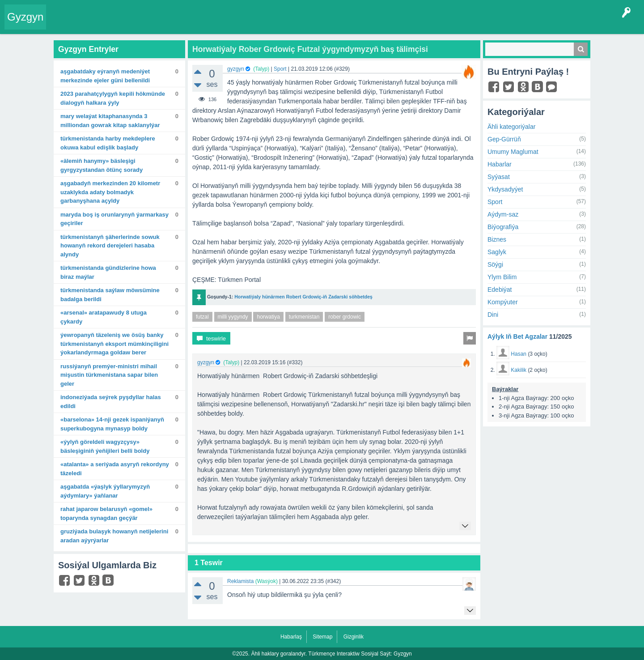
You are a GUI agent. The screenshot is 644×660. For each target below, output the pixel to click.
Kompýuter (503, 302)
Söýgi (495, 264)
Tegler (153, 24)
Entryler (97, 24)
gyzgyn (236, 69)
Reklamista (240, 581)
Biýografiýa (503, 227)
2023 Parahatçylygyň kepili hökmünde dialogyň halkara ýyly (113, 98)
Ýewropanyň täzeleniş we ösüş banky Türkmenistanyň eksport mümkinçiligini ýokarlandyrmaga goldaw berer (114, 344)
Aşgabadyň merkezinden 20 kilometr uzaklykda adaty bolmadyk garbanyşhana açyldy (110, 192)
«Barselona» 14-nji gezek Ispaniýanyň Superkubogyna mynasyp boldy (112, 424)
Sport (280, 69)
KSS (288, 24)
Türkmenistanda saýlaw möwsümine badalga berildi (110, 295)
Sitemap (322, 637)
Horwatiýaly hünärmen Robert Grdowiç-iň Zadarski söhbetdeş (303, 297)
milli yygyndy (233, 317)
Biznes (497, 239)
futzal (202, 317)
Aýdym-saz (503, 214)
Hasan (519, 354)
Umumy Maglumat (513, 152)
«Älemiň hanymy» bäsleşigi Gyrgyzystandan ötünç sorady (102, 165)
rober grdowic (345, 317)
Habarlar (500, 164)
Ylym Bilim (502, 277)
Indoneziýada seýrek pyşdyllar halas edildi (111, 402)
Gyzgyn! (125, 24)
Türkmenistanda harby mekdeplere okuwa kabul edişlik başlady (108, 143)
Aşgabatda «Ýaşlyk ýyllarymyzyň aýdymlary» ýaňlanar (105, 491)
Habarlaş (291, 637)
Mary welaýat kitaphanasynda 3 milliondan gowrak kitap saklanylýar (110, 121)
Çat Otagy (319, 24)
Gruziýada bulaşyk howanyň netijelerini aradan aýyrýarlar (114, 536)
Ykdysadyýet (505, 189)
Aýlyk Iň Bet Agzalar (517, 336)
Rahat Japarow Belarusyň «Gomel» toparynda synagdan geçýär (106, 513)
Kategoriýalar (188, 24)
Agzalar (223, 24)
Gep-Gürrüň (504, 139)
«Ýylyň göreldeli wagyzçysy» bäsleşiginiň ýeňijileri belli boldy (105, 446)
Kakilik (519, 370)
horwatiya (268, 317)
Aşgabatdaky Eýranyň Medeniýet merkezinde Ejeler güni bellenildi (105, 76)
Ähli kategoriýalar (511, 127)
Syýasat (499, 177)
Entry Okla (66, 24)
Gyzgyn (25, 17)
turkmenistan (304, 317)
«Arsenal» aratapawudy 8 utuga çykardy (104, 317)
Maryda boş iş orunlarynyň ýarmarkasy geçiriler (114, 219)
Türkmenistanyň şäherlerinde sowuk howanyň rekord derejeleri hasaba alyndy (110, 246)
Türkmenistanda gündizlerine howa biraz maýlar (108, 272)
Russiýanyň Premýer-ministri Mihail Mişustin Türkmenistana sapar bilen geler (109, 375)
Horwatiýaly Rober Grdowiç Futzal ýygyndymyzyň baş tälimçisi (310, 49)
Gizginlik (354, 637)
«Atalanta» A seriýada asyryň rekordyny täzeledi (115, 469)
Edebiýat (500, 290)
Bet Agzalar (255, 24)
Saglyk (497, 252)
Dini (493, 315)
